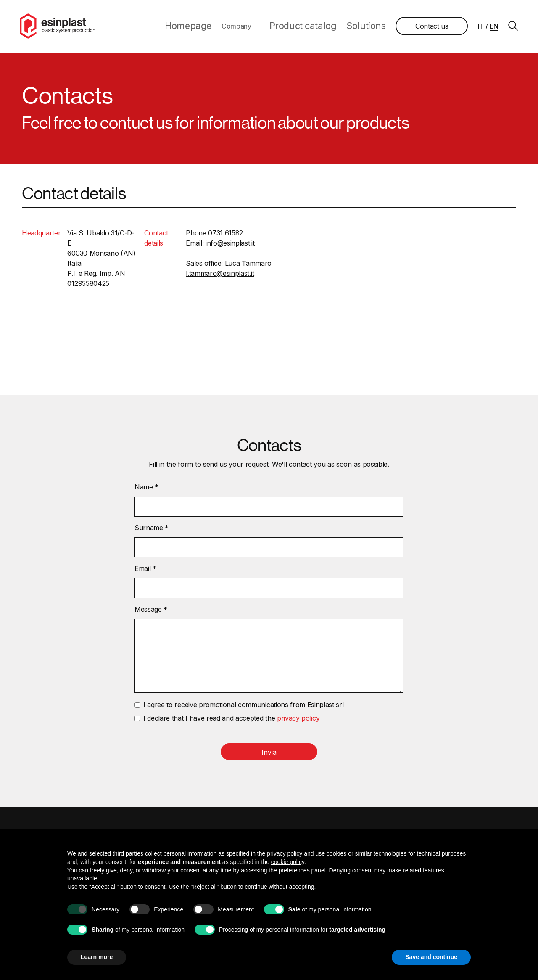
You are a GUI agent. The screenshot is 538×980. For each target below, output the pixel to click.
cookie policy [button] (288, 862)
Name (146, 488)
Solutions (369, 27)
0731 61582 (225, 234)
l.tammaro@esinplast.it (220, 275)
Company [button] (265, 27)
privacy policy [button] (285, 853)
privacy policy (298, 719)
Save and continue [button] (431, 957)
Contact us (430, 27)
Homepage (223, 27)
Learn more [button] (97, 957)
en (492, 27)
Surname (152, 529)
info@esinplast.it (230, 244)
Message (151, 610)
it (479, 27)
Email (145, 570)
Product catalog (322, 27)
